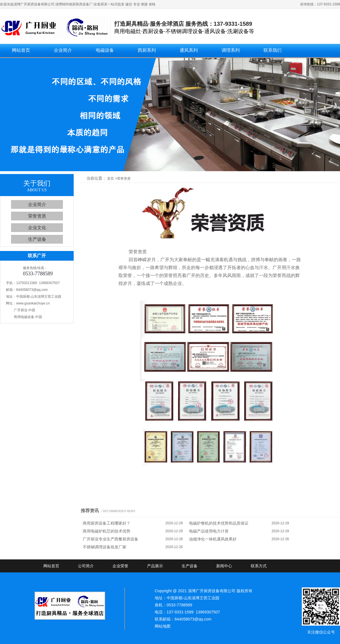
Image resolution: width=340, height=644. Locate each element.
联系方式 (259, 566)
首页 (110, 179)
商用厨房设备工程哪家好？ (107, 523)
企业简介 (63, 50)
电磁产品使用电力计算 (209, 531)
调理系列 (231, 50)
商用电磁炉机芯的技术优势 (107, 531)
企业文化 (37, 228)
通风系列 (189, 50)
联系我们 (273, 50)
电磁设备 (105, 50)
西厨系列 (147, 50)
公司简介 (86, 566)
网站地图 (163, 626)
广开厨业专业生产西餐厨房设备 (110, 539)
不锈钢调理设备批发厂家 (105, 547)
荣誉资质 (37, 216)
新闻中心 (224, 566)
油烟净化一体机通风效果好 (213, 539)
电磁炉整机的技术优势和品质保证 (219, 523)
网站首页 (21, 50)
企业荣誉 (120, 566)
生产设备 (37, 239)
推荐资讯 (90, 511)
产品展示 (155, 566)
